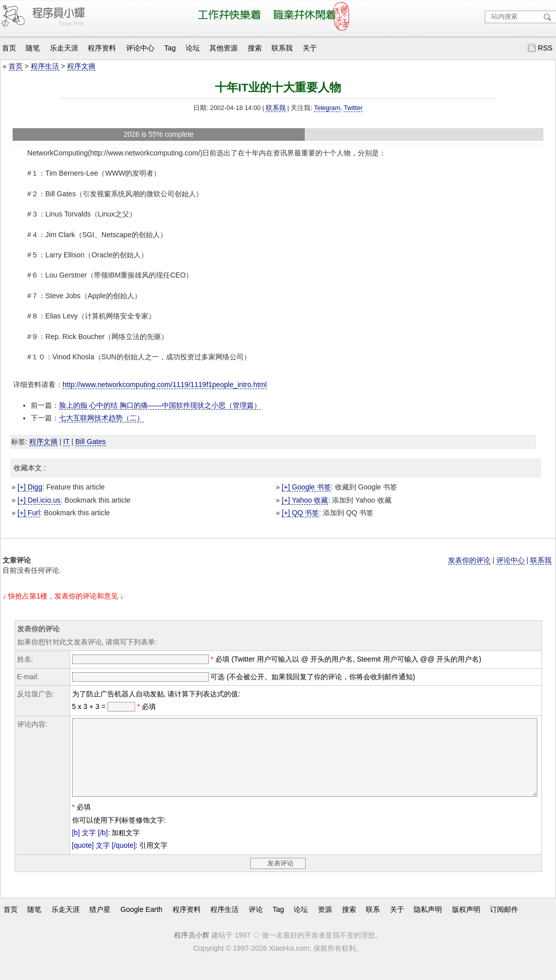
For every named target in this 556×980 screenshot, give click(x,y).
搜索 (255, 48)
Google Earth (142, 924)
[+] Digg (30, 487)
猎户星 (100, 924)
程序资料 (102, 48)
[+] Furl (29, 513)
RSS (545, 48)
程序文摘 (81, 66)
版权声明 (466, 924)
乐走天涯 (64, 48)
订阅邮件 (504, 924)
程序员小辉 (192, 950)
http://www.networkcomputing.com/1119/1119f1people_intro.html (165, 385)
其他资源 (224, 48)
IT (66, 442)
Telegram (327, 108)
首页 (9, 48)
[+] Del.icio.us (39, 500)
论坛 (193, 48)
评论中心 (140, 48)
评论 (256, 924)
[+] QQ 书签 (300, 513)
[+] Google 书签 (306, 487)
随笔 (33, 48)
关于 (310, 48)
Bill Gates (90, 442)
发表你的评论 (469, 560)
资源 (325, 924)
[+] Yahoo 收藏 (305, 500)
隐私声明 (428, 924)
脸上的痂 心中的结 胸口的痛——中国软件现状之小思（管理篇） (160, 405)
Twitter (353, 108)
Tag (170, 48)
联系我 (282, 48)
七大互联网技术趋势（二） (101, 418)
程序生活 (45, 66)
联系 (373, 924)
